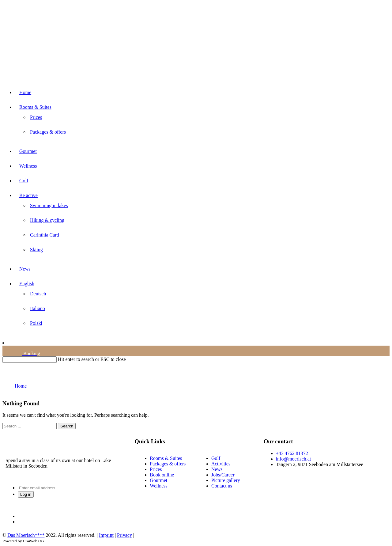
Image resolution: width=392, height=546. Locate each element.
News (217, 469)
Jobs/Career (223, 475)
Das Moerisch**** (26, 535)
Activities (221, 464)
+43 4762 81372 (292, 453)
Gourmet (158, 480)
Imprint (106, 535)
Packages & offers (168, 464)
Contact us (222, 486)
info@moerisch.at (294, 459)
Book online (162, 475)
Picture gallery (226, 480)
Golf (216, 458)
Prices (156, 469)
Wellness (158, 486)
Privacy (124, 535)
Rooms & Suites (166, 458)
